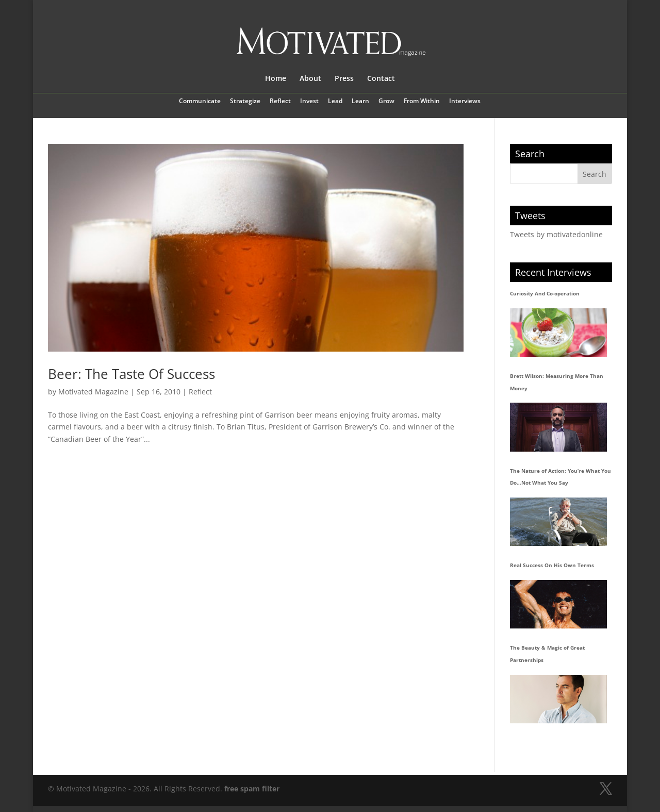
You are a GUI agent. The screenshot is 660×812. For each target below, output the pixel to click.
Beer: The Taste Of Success (131, 374)
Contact (381, 79)
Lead (335, 102)
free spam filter (252, 789)
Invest (309, 102)
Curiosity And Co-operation (545, 293)
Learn (360, 102)
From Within (422, 102)
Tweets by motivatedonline (556, 234)
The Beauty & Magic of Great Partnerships (547, 654)
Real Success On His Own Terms (552, 565)
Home (276, 79)
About (310, 79)
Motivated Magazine (93, 392)
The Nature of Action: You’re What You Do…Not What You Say (560, 477)
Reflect (280, 102)
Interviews (465, 102)
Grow (386, 102)
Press (344, 79)
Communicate (200, 102)
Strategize (245, 102)
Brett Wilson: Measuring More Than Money (557, 382)
